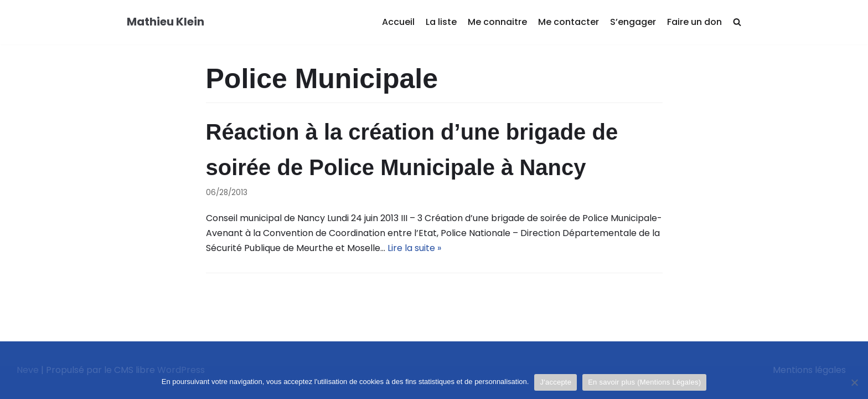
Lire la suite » (414, 248)
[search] (737, 22)
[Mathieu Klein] (166, 22)
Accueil (398, 22)
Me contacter (569, 22)
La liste (441, 22)
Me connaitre (497, 22)
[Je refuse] (854, 382)
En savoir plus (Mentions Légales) (644, 382)
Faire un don (694, 22)
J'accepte (556, 382)
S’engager (633, 22)
